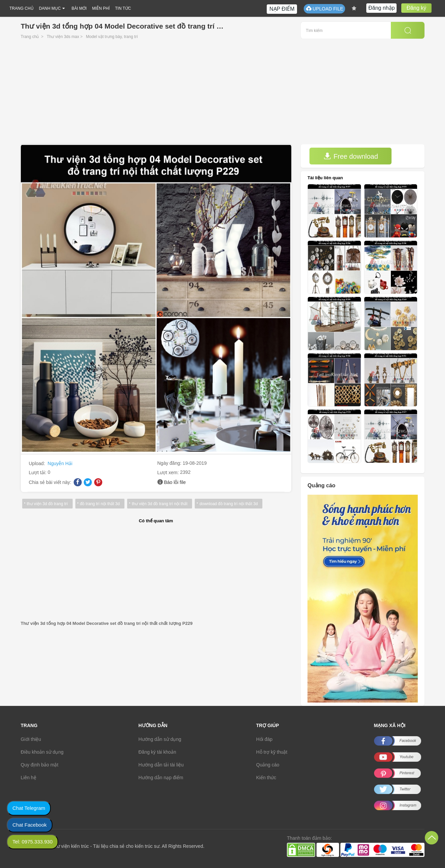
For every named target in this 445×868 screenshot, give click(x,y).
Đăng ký (417, 8)
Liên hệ (29, 778)
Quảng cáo (268, 765)
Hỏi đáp (264, 739)
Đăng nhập (381, 8)
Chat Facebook (30, 825)
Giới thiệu (31, 739)
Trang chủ (30, 37)
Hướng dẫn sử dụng (160, 739)
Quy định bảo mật (40, 765)
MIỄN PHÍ (101, 8)
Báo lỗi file (175, 482)
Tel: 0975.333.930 (32, 842)
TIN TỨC (123, 8)
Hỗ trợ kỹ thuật (272, 752)
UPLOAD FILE (324, 9)
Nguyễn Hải (60, 463)
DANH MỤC (50, 8)
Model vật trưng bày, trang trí (112, 37)
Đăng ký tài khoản (157, 752)
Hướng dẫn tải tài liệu (161, 765)
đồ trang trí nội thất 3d (100, 504)
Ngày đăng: (170, 463)
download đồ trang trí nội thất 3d (229, 504)
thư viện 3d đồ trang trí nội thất (160, 504)
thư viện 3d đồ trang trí (47, 504)
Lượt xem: (169, 473)
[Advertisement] (223, 94)
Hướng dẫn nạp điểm (161, 778)
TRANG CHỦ (22, 8)
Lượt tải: (38, 473)
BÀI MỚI (79, 8)
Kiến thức (266, 778)
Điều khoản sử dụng (42, 752)
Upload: (38, 463)
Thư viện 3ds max (63, 37)
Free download (351, 156)
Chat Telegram (29, 808)
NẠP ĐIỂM (282, 9)
